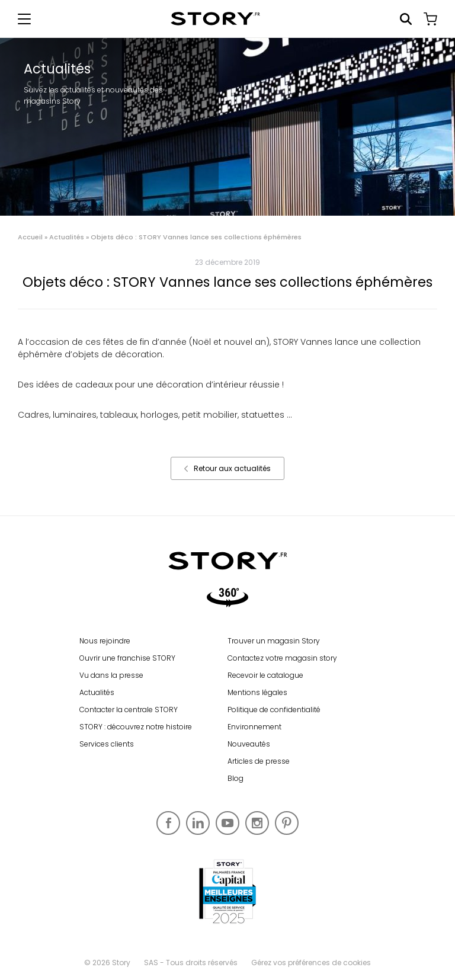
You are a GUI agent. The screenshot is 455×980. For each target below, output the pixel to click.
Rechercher (406, 19)
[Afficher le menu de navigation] (24, 19)
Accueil (30, 237)
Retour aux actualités (227, 468)
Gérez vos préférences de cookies (311, 963)
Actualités (67, 237)
